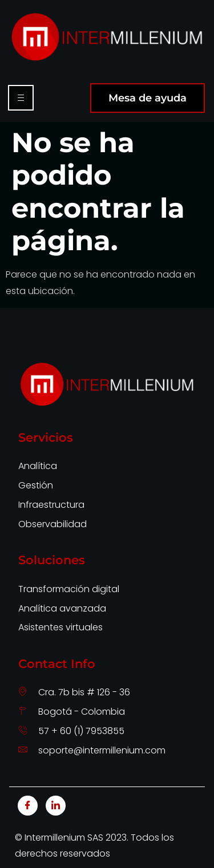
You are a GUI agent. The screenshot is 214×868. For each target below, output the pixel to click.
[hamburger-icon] (21, 98)
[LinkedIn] (56, 806)
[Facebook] (28, 806)
